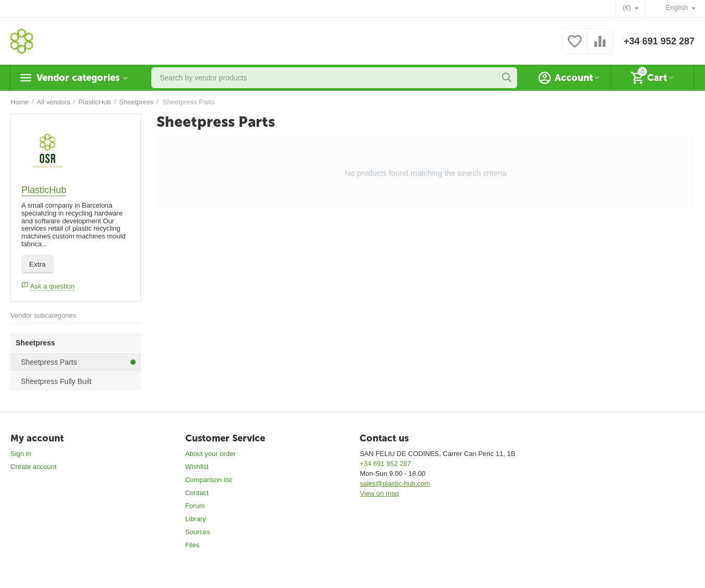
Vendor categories (78, 78)
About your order (211, 454)
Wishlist (197, 467)
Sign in (21, 454)
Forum (195, 506)
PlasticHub (44, 190)
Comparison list (209, 480)
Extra (38, 264)
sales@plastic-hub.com (395, 483)
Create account (33, 467)
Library (196, 519)
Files (192, 545)
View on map (379, 493)
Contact (197, 493)
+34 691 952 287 (659, 41)
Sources (198, 532)
